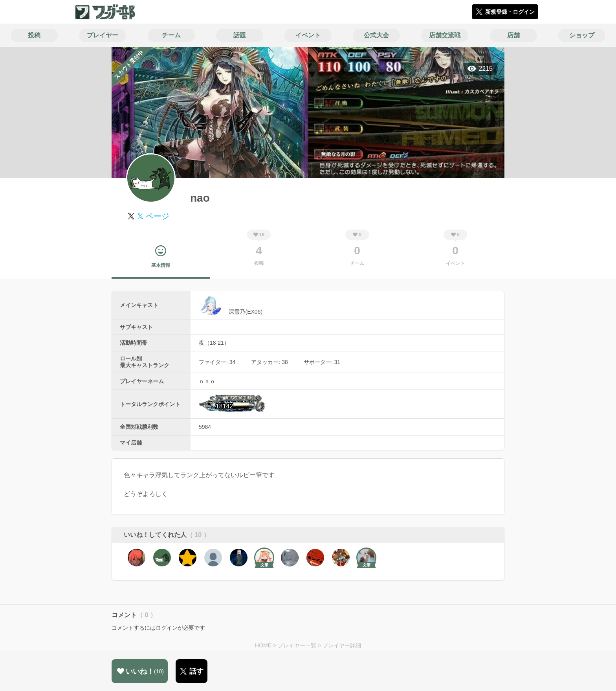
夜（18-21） (214, 343)
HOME (263, 645)
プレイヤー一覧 (297, 645)
